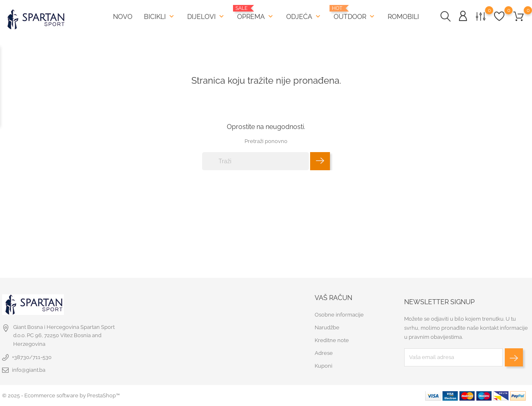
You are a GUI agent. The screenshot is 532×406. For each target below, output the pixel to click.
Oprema (256, 13)
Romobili (403, 17)
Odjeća (304, 16)
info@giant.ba (29, 370)
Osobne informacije (339, 315)
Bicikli (160, 16)
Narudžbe (327, 327)
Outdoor (355, 13)
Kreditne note (332, 340)
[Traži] (255, 161)
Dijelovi (206, 16)
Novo (123, 17)
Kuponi (324, 366)
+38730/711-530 (32, 357)
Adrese (324, 353)
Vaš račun (333, 298)
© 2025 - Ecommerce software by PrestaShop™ (61, 395)
